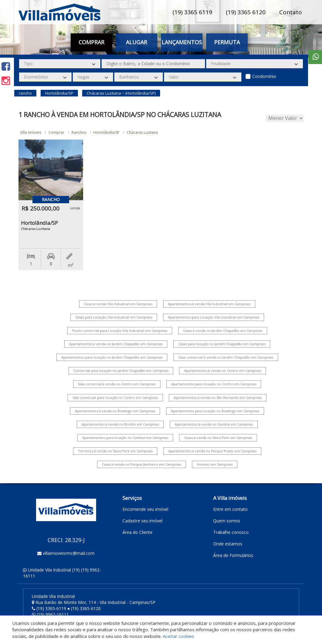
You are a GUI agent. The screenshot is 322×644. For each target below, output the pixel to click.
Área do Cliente (138, 532)
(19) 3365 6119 (192, 12)
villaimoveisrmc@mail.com (69, 553)
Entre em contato (230, 509)
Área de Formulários (233, 555)
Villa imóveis (31, 132)
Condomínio (264, 76)
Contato (291, 12)
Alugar (136, 42)
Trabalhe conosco (231, 532)
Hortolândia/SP (106, 132)
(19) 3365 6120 (246, 12)
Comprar (91, 42)
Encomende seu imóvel (145, 509)
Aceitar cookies (179, 636)
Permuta (227, 42)
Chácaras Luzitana (142, 132)
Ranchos (79, 132)
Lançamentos (182, 42)
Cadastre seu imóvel (143, 521)
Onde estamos (228, 544)
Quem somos (227, 521)
